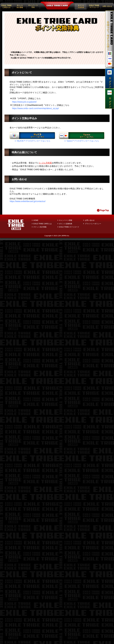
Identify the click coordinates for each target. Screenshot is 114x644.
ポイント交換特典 (66, 628)
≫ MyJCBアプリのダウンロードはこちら (32, 545)
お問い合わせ (90, 624)
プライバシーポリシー (93, 628)
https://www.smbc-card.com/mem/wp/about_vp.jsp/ (35, 512)
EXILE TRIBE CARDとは (43, 628)
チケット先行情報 (40, 631)
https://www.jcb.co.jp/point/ (24, 506)
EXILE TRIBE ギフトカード (69, 631)
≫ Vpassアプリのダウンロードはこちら (82, 545)
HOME (36, 624)
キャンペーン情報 (66, 624)
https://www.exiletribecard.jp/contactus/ (28, 605)
